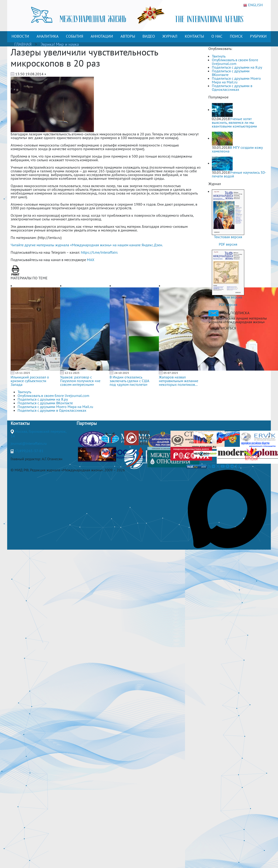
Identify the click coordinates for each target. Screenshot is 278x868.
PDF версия (228, 244)
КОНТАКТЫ (194, 36)
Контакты (20, 423)
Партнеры (87, 423)
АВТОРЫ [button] (128, 36)
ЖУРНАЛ (170, 36)
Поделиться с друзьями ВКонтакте (231, 73)
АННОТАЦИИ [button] (102, 36)
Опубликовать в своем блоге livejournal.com (235, 62)
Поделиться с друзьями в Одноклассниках (232, 88)
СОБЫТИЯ (75, 36)
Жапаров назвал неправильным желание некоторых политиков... (179, 381)
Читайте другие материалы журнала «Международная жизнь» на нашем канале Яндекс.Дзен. (87, 245)
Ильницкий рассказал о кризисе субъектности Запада (30, 381)
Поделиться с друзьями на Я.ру (237, 67)
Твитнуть (219, 56)
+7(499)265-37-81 (29, 451)
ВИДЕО (149, 36)
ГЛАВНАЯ (23, 44)
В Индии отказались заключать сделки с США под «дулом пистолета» (129, 381)
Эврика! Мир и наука (60, 44)
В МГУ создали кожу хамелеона (237, 149)
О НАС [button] (217, 36)
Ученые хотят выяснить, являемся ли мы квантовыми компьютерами (234, 122)
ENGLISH (253, 5)
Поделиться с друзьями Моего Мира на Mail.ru (236, 80)
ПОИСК (236, 36)
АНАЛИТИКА (48, 36)
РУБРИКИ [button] (258, 36)
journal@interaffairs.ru (29, 443)
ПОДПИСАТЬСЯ (224, 328)
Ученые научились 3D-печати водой (239, 174)
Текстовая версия (228, 237)
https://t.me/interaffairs (99, 252)
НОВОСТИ (20, 36)
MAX (91, 260)
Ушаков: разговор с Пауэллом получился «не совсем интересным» (80, 381)
